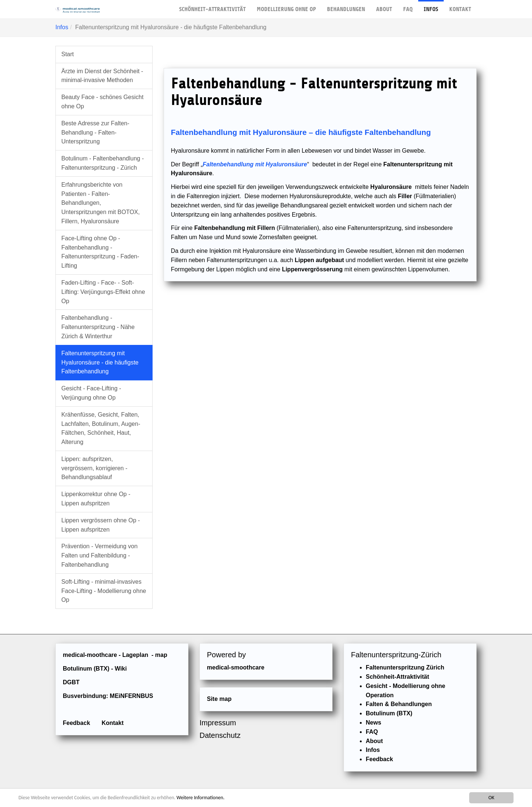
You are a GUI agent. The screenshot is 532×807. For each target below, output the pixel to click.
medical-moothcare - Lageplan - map (115, 655)
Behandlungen (346, 6)
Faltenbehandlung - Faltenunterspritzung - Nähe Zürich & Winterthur (98, 327)
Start (68, 54)
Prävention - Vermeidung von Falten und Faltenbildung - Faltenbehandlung (99, 555)
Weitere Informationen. (201, 798)
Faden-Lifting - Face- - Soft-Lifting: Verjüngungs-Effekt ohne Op (103, 292)
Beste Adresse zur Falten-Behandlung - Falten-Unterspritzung (95, 133)
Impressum (218, 723)
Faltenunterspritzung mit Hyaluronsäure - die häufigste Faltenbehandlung (100, 362)
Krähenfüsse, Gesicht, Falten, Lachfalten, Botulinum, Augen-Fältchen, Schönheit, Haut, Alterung (101, 428)
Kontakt (460, 6)
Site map (219, 699)
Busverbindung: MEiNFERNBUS (108, 696)
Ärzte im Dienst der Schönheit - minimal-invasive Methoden (102, 76)
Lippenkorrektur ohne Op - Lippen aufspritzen (96, 499)
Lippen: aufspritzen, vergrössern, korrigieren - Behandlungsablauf (94, 468)
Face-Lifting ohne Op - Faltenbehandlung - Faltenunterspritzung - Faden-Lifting (100, 252)
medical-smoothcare (236, 667)
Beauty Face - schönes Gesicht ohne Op (102, 102)
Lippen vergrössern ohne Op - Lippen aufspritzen (101, 525)
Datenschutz (220, 735)
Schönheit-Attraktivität (212, 6)
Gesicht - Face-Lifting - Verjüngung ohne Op (91, 393)
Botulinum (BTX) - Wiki (95, 669)
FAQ (408, 6)
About (384, 6)
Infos (431, 6)
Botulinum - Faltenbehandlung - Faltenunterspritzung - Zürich (103, 163)
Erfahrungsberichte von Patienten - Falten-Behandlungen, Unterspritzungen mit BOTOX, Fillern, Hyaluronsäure (100, 203)
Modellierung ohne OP (286, 6)
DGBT (71, 682)
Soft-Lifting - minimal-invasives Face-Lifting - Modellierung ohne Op (104, 591)
